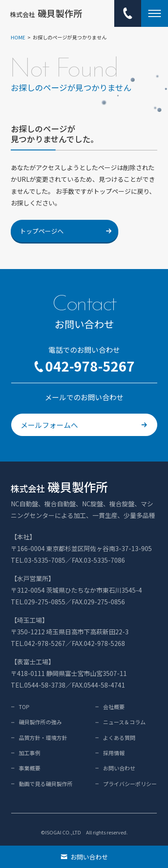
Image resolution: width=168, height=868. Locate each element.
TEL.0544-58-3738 (38, 685)
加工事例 (30, 753)
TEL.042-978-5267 (38, 643)
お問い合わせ (119, 768)
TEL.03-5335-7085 (38, 560)
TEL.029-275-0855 (38, 602)
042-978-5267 (84, 366)
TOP (24, 707)
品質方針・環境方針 (43, 738)
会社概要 (114, 707)
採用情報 (114, 753)
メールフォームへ (84, 425)
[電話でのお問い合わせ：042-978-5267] (128, 13)
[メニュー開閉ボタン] (155, 13)
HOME (18, 37)
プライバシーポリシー (130, 784)
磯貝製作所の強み (40, 722)
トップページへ (66, 231)
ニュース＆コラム (124, 722)
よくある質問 (119, 738)
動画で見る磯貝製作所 (46, 784)
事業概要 (30, 768)
